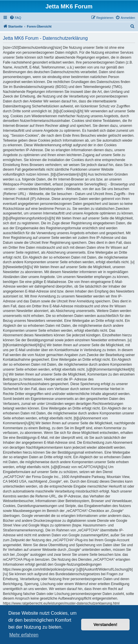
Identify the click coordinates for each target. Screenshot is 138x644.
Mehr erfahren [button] (24, 635)
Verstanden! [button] (106, 625)
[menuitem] (15, 18)
